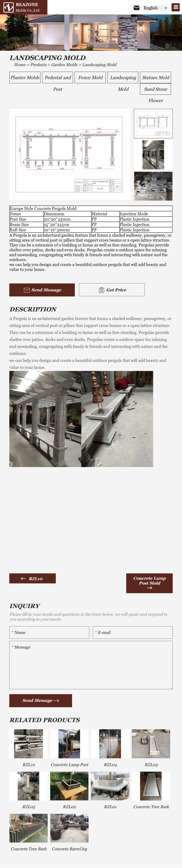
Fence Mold (90, 78)
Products (38, 65)
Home (20, 65)
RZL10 (36, 579)
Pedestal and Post (58, 79)
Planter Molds (25, 78)
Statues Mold (156, 78)
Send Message (40, 291)
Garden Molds (64, 65)
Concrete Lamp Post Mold (149, 581)
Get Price (104, 291)
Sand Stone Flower (156, 91)
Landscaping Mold (99, 65)
